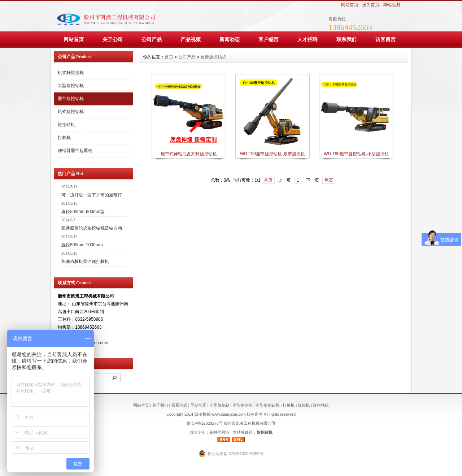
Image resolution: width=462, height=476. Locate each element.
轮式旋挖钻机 (71, 112)
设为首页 (371, 5)
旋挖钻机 (66, 125)
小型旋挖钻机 (267, 405)
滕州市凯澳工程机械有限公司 (250, 423)
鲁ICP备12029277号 (205, 423)
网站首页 (350, 5)
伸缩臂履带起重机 (75, 151)
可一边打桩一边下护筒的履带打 (92, 195)
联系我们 (346, 39)
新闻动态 (230, 39)
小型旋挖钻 (220, 405)
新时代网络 (219, 432)
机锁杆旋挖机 (71, 73)
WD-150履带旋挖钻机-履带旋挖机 (273, 154)
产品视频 (191, 39)
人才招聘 (308, 39)
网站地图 (391, 5)
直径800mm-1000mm (82, 245)
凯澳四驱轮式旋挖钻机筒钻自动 (92, 228)
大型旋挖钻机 (71, 86)
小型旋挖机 (242, 405)
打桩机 (64, 138)
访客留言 (385, 39)
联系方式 (179, 405)
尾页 (329, 180)
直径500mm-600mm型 (83, 212)
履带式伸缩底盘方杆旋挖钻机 (189, 154)
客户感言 (269, 39)
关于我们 (160, 405)
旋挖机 (304, 405)
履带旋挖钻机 (71, 99)
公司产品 (152, 39)
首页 (169, 57)
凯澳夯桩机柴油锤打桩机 (85, 261)
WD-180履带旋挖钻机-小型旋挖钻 (356, 154)
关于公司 (113, 39)
